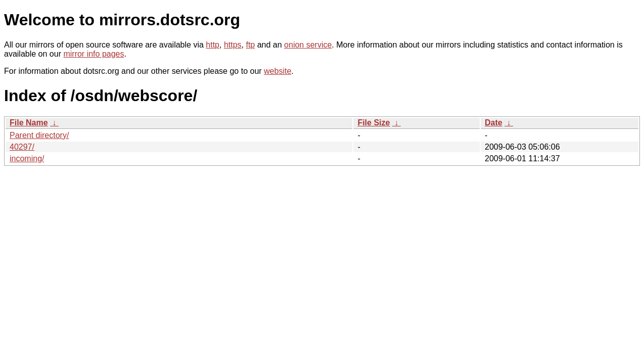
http (213, 45)
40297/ (22, 147)
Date (494, 123)
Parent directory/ (39, 135)
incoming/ (27, 158)
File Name (29, 123)
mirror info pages (94, 54)
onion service (308, 45)
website (278, 71)
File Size (374, 123)
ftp (250, 45)
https (233, 45)
